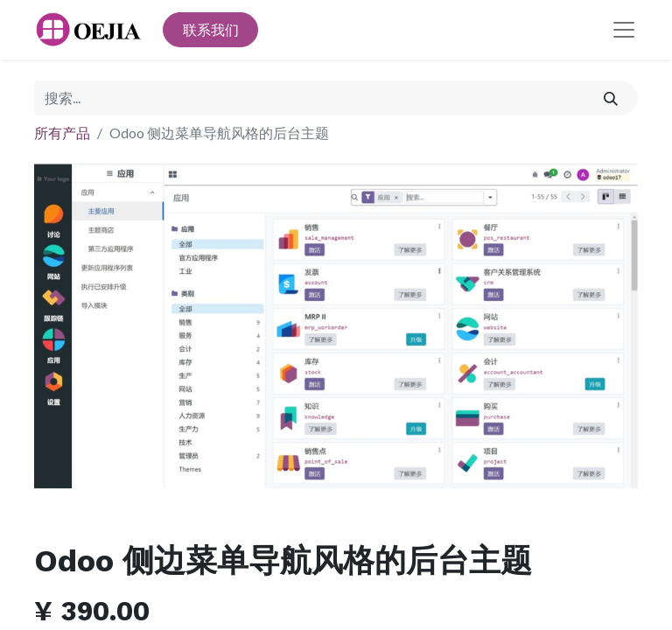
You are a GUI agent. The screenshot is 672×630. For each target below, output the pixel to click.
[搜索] (611, 98)
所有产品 (62, 133)
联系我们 (211, 29)
